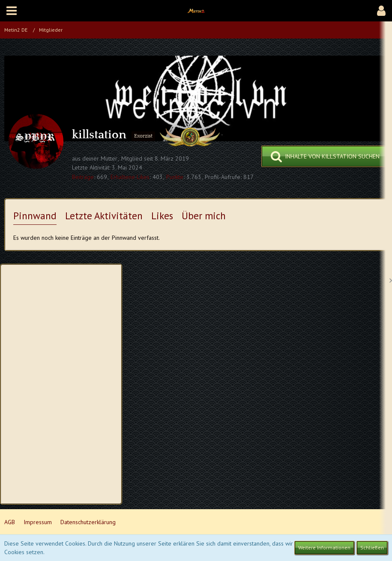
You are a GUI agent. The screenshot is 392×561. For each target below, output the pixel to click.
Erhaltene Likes (130, 177)
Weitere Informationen (324, 548)
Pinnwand (35, 216)
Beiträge (83, 177)
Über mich (204, 216)
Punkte (175, 177)
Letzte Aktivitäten (104, 216)
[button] (12, 11)
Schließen (372, 548)
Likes (162, 216)
